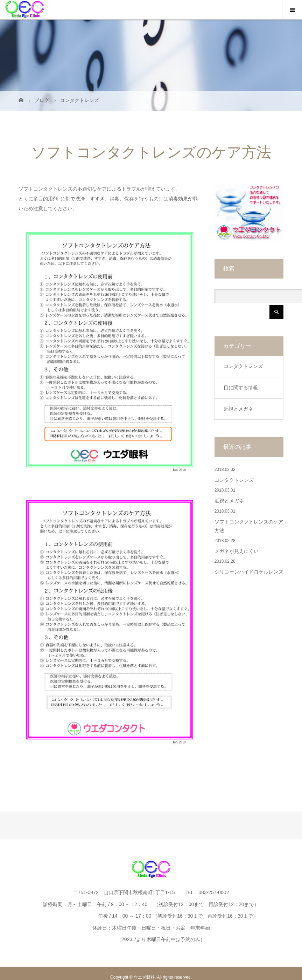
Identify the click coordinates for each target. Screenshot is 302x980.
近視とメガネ (238, 409)
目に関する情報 (241, 388)
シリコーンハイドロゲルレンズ (249, 572)
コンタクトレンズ (243, 366)
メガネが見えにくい (237, 551)
